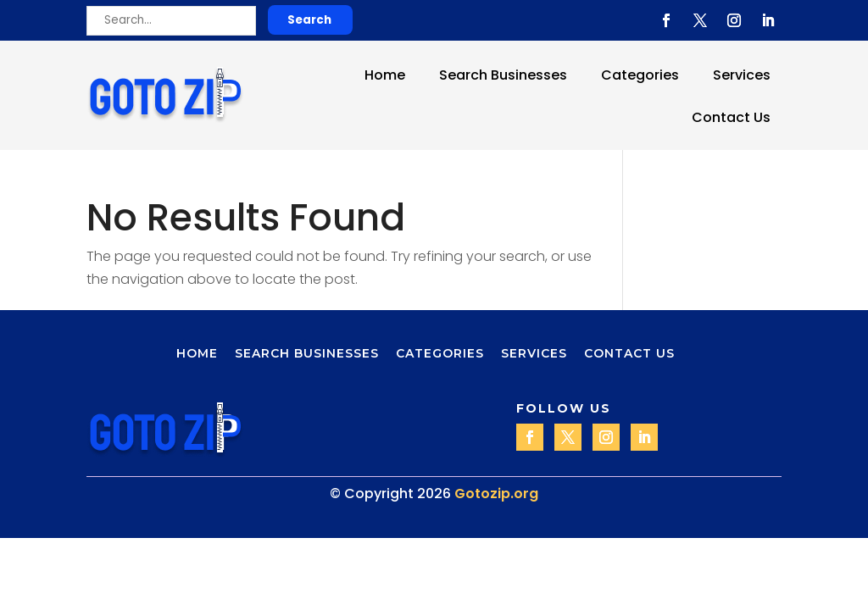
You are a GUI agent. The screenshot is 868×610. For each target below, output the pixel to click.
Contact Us (731, 117)
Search (309, 20)
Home (385, 75)
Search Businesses (503, 75)
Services (742, 75)
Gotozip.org (496, 494)
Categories (640, 75)
